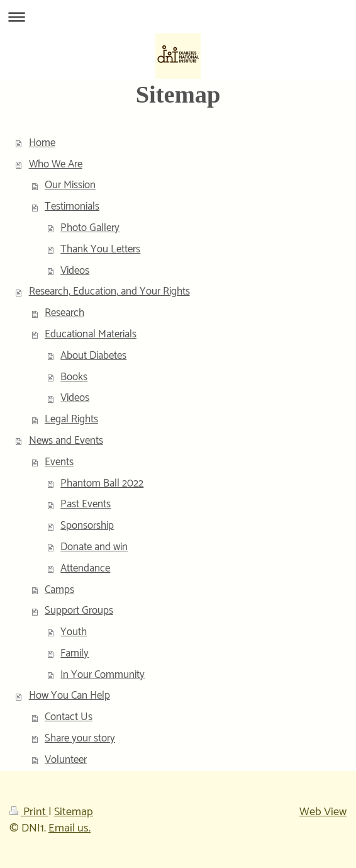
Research (64, 313)
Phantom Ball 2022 (102, 483)
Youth (74, 632)
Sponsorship (87, 526)
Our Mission (70, 185)
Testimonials (72, 206)
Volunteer (66, 760)
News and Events (66, 441)
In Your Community (103, 675)
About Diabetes (93, 356)
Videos (75, 271)
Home (42, 143)
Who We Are (56, 164)
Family (75, 653)
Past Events (86, 504)
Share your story (80, 738)
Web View (323, 812)
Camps (59, 590)
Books (74, 377)
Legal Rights (71, 419)
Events (59, 462)
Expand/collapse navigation (178, 17)
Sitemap (74, 812)
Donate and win (94, 547)
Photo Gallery (90, 228)
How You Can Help (70, 696)
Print (29, 812)
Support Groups (79, 611)
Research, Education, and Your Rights (109, 291)
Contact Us (69, 717)
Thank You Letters (100, 249)
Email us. (70, 828)
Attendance (85, 568)
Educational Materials (91, 334)
